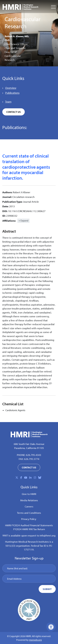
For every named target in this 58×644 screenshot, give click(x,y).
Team (8, 102)
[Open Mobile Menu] (53, 7)
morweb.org (35, 640)
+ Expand (23, 221)
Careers (29, 506)
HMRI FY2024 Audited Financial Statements (29, 525)
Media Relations (29, 500)
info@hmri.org (48, 535)
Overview (11, 88)
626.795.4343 (34, 455)
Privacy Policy (29, 519)
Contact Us (14, 112)
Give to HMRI (29, 494)
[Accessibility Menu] (51, 627)
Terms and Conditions (29, 513)
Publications (12, 93)
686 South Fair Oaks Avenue (29, 444)
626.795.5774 (32, 459)
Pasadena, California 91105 (29, 448)
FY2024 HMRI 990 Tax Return (29, 529)
